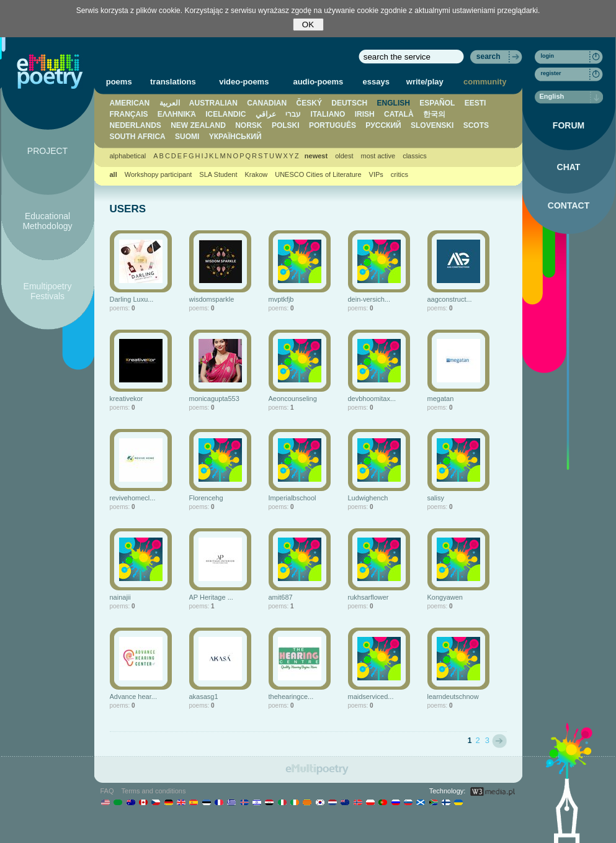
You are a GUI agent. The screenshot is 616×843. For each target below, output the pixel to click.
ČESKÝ (309, 103)
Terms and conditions (154, 791)
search (489, 56)
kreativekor (127, 399)
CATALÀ (399, 114)
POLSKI (286, 125)
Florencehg (206, 498)
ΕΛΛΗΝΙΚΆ (177, 114)
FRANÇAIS (129, 114)
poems (119, 82)
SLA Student (218, 174)
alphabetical (128, 156)
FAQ (107, 791)
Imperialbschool (292, 498)
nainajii (120, 597)
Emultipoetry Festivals (48, 291)
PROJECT (47, 151)
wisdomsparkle (212, 299)
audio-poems (318, 82)
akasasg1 (204, 696)
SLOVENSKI (432, 125)
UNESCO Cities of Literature (318, 174)
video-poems (244, 82)
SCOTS (476, 125)
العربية (170, 103)
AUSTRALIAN (213, 103)
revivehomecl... (133, 498)
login (548, 56)
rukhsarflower (368, 597)
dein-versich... (369, 299)
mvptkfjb (281, 299)
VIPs (376, 174)
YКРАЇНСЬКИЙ (235, 137)
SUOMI (187, 137)
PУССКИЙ (383, 125)
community (485, 82)
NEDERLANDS (136, 125)
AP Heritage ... (211, 597)
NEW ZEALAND (198, 125)
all (114, 174)
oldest (344, 156)
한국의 (434, 114)
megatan (441, 399)
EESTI (475, 103)
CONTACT (569, 205)
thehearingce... (291, 696)
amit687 (281, 597)
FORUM (569, 125)
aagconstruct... (450, 299)
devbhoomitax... (372, 399)
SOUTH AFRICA (138, 137)
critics (400, 174)
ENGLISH (394, 103)
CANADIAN (267, 103)
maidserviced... (371, 696)
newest (316, 156)
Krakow (257, 174)
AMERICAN (130, 103)
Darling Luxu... (132, 299)
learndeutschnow (453, 696)
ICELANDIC (225, 114)
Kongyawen (445, 597)
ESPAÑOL (437, 103)
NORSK (248, 125)
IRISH (365, 114)
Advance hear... (133, 696)
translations (173, 82)
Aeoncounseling (293, 399)
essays (376, 82)
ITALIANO (328, 114)
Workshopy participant (158, 174)
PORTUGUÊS (333, 125)
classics (415, 156)
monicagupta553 (214, 399)
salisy (436, 498)
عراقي (266, 114)
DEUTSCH (349, 103)
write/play (425, 82)
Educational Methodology (47, 221)
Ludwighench (368, 498)
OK (308, 25)
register (551, 73)
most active (378, 156)
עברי (293, 114)
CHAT (569, 167)
